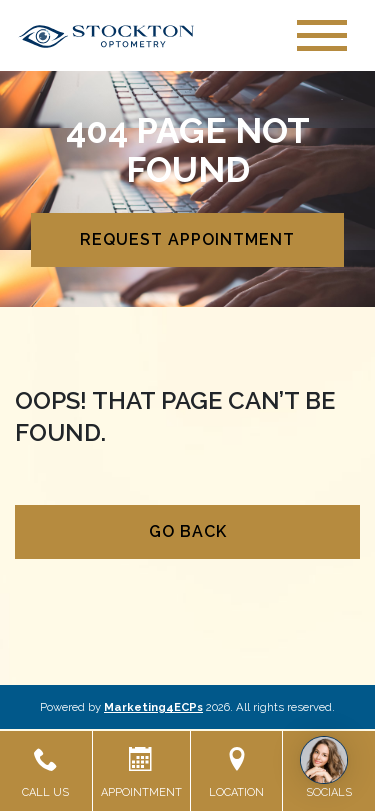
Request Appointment (187, 239)
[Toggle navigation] (322, 35)
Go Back (188, 531)
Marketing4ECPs (153, 707)
